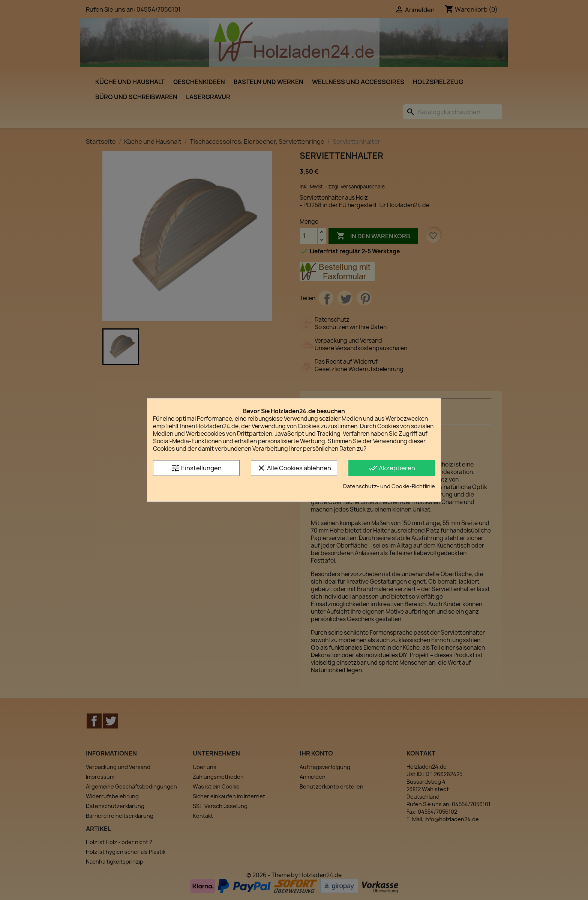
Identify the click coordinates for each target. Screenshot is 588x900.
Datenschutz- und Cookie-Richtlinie (389, 486)
